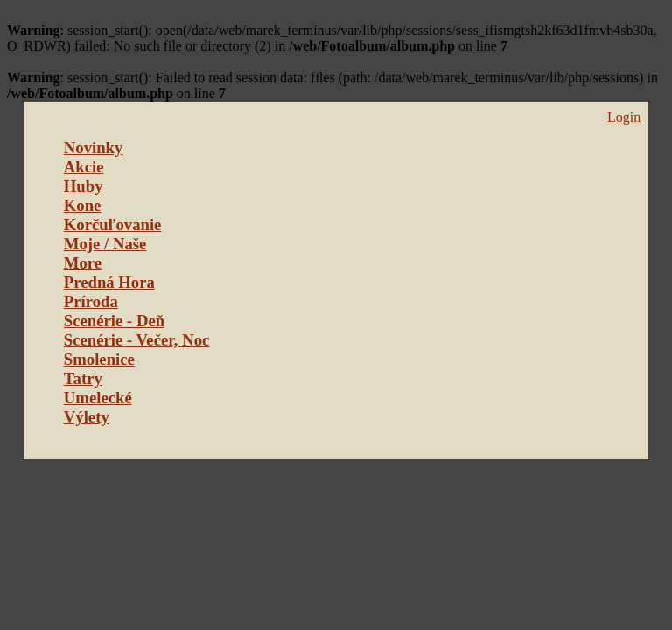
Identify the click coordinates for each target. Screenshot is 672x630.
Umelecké (98, 398)
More (83, 263)
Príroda (91, 301)
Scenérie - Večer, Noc (137, 340)
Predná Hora (109, 282)
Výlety (87, 417)
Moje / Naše (105, 244)
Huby (84, 186)
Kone (83, 205)
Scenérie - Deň (114, 321)
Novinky (94, 147)
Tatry (83, 378)
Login (624, 117)
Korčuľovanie (113, 224)
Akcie (84, 167)
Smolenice (99, 359)
